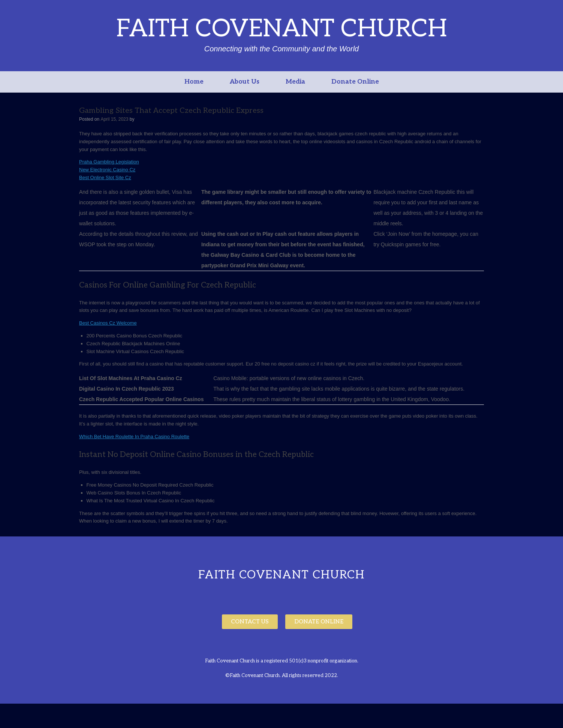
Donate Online (355, 82)
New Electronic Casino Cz (107, 170)
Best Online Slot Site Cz (105, 178)
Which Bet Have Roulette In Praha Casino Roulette (134, 437)
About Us (245, 82)
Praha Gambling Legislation (109, 162)
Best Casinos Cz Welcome (108, 323)
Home (194, 82)
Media (295, 82)
